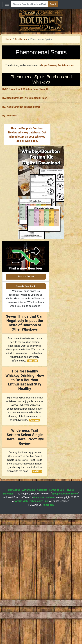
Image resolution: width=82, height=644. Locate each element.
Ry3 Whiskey (9, 202)
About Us (42, 620)
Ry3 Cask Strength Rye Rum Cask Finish (25, 185)
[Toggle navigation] (7, 4)
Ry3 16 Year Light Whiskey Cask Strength (25, 176)
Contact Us (14, 620)
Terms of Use (56, 620)
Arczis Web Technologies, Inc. (32, 631)
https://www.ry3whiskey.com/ (58, 108)
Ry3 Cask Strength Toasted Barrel (21, 193)
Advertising (29, 620)
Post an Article (26, 406)
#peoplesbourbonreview (65, 624)
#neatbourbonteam (44, 627)
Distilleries (21, 82)
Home (8, 82)
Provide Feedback (26, 416)
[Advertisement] (41, 54)
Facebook (48, 635)
